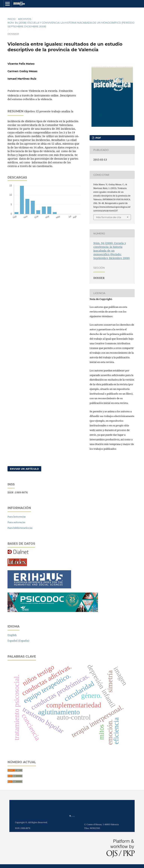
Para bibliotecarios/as (20, 528)
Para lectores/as (17, 517)
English (12, 635)
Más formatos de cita (109, 217)
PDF (98, 138)
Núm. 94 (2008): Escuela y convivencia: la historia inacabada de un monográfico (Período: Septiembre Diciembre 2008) (71, 24)
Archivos (25, 19)
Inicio (12, 19)
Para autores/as (16, 522)
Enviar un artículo (24, 469)
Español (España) (18, 641)
